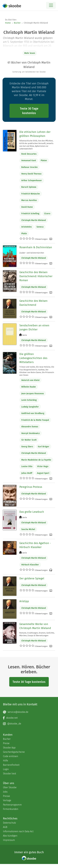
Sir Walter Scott (29, 440)
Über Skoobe (10, 787)
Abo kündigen (10, 836)
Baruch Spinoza (29, 187)
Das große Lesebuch (32, 512)
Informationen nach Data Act (18, 831)
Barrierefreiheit (11, 765)
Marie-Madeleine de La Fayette (36, 460)
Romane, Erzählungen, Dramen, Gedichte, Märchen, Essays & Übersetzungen (37, 634)
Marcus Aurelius (29, 200)
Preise (6, 743)
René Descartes (29, 154)
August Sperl (43, 473)
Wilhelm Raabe (29, 387)
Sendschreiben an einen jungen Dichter (34, 327)
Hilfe (6, 761)
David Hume (27, 207)
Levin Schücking (29, 400)
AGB (5, 827)
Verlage (7, 800)
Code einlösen (11, 756)
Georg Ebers (27, 447)
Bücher (17, 23)
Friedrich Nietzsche (31, 194)
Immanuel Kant (29, 160)
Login (6, 769)
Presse (6, 796)
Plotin (24, 234)
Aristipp (24, 601)
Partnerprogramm (12, 805)
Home (8, 23)
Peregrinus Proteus (31, 487)
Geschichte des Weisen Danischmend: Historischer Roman (36, 276)
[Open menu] (51, 5)
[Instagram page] (29, 724)
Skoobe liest (9, 774)
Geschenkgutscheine (14, 752)
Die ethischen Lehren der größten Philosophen (35, 134)
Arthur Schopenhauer (32, 180)
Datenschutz (9, 823)
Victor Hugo (43, 466)
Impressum (9, 840)
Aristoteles (27, 227)
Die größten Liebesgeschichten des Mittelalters (33, 358)
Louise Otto (27, 466)
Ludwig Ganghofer (30, 407)
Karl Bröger (44, 447)
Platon (44, 160)
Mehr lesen (30, 53)
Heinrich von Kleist (30, 380)
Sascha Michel (28, 529)
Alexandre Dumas (30, 427)
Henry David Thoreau (31, 174)
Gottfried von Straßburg (33, 413)
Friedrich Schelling (30, 214)
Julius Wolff (27, 473)
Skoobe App (9, 748)
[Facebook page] (29, 718)
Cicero (47, 214)
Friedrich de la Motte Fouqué (35, 420)
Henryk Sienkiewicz (30, 433)
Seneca (40, 227)
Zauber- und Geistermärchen (32, 253)
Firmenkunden (11, 809)
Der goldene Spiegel (32, 578)
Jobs (5, 792)
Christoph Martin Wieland (34, 220)
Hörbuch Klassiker (30, 565)
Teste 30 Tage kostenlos (29, 111)
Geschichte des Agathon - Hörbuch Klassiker (35, 545)
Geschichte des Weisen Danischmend (33, 303)
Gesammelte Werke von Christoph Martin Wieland (35, 626)
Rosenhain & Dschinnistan (36, 247)
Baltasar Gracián (29, 167)
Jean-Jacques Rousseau (33, 394)
